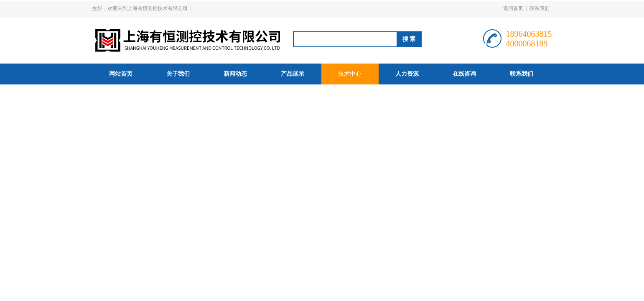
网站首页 (121, 74)
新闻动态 (235, 74)
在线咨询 (464, 74)
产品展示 (293, 74)
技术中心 (350, 74)
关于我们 (178, 74)
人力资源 (407, 74)
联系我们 (540, 8)
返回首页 (513, 8)
